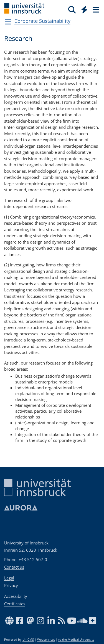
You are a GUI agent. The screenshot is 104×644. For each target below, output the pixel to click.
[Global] (83, 9)
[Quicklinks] (84, 9)
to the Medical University (76, 640)
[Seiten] (95, 9)
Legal (9, 578)
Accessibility (16, 596)
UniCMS (28, 640)
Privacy (11, 585)
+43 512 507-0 (33, 559)
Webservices (46, 640)
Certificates (15, 604)
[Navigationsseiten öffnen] (8, 22)
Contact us (14, 567)
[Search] (72, 9)
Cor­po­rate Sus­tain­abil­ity (42, 21)
